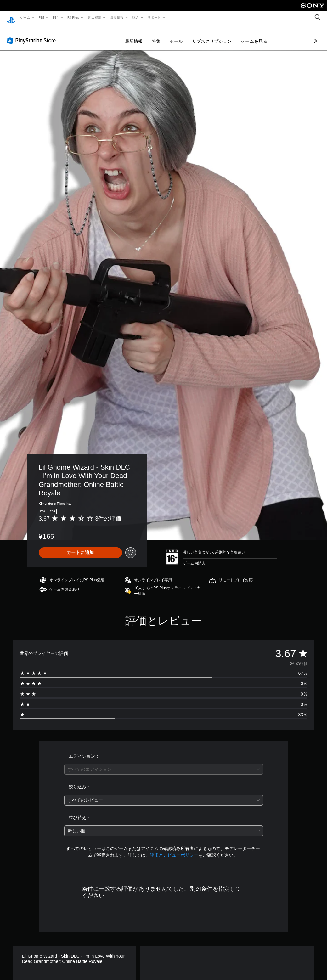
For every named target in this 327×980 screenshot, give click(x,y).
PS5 (41, 17)
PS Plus (73, 17)
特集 (123, 35)
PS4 (56, 17)
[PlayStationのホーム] (11, 18)
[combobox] (164, 763)
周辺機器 (95, 17)
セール (143, 35)
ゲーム (25, 17)
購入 (136, 17)
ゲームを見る (221, 35)
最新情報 (117, 17)
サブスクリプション (178, 35)
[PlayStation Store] (33, 34)
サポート (154, 17)
